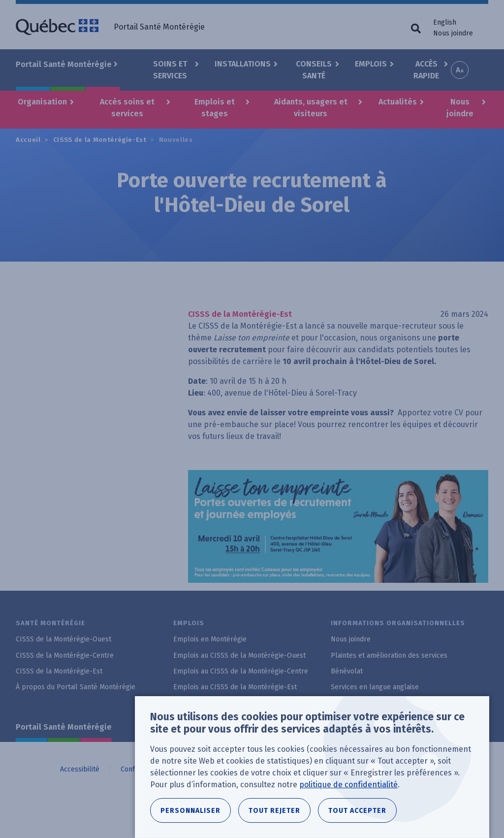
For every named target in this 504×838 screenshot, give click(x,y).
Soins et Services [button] (170, 70)
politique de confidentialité (348, 785)
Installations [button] (243, 64)
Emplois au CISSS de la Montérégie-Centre (241, 671)
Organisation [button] (42, 102)
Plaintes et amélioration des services (389, 655)
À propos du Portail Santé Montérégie (76, 687)
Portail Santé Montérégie (64, 727)
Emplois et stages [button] (215, 108)
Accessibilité (80, 769)
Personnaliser (190, 811)
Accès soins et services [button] (127, 108)
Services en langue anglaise (375, 687)
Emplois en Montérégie (210, 639)
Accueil (28, 140)
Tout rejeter (274, 811)
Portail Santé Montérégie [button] (64, 64)
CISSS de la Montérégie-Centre (65, 655)
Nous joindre (453, 33)
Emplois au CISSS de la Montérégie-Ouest (239, 655)
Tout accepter (357, 811)
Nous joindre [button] (460, 108)
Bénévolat (347, 671)
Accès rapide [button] (426, 70)
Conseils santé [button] (314, 70)
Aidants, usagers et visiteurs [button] (311, 108)
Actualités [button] (398, 102)
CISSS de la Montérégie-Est (100, 140)
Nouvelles (176, 140)
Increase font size (460, 70)
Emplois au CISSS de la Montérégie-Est (235, 687)
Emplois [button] (371, 64)
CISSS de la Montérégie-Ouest (63, 639)
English (445, 22)
